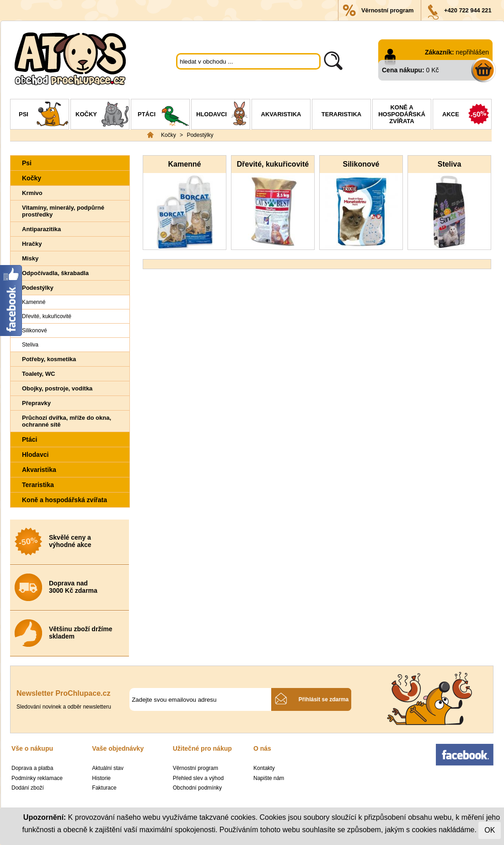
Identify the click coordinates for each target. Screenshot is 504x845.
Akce (467, 115)
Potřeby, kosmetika (49, 359)
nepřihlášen (472, 52)
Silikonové (35, 330)
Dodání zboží (28, 788)
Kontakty (264, 768)
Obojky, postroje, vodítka (57, 388)
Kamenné (34, 302)
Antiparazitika (41, 229)
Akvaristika (281, 114)
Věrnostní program (387, 10)
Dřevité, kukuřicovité (47, 316)
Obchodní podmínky (197, 788)
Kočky (102, 115)
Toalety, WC (38, 374)
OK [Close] (490, 830)
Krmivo (32, 193)
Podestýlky (200, 135)
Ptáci (164, 115)
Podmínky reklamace (37, 778)
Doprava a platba (32, 768)
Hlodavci (223, 115)
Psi (44, 115)
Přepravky (36, 403)
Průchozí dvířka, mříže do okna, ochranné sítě (67, 421)
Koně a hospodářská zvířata (402, 114)
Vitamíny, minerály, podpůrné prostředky (63, 211)
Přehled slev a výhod (198, 778)
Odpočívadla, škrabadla (55, 273)
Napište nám (269, 778)
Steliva (30, 345)
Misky (30, 258)
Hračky (32, 244)
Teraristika (341, 114)
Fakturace (104, 788)
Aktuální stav (108, 768)
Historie (101, 778)
